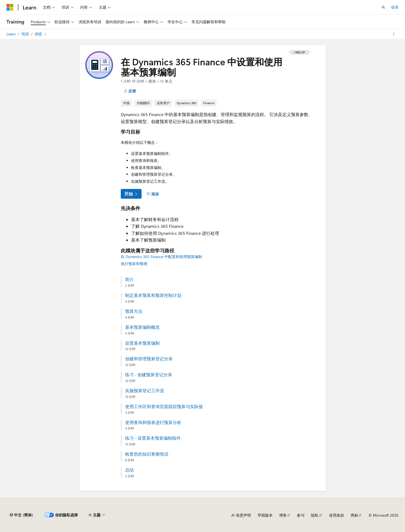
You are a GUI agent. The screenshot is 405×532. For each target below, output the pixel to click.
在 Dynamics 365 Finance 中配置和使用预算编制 (161, 257)
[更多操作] (394, 34)
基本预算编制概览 (142, 327)
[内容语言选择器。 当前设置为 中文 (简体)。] (21, 515)
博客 (283, 515)
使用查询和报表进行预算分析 (153, 422)
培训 (26, 34)
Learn (12, 34)
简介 (129, 279)
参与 (301, 515)
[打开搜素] (383, 7)
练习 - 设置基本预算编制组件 (153, 438)
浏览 (39, 34)
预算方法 (134, 311)
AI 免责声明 (241, 515)
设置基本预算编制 (142, 343)
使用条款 (337, 515)
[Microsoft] (10, 7)
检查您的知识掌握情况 (147, 454)
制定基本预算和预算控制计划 (153, 295)
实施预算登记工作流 (145, 391)
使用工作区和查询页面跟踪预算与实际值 (164, 406)
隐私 (315, 515)
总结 (129, 470)
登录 (395, 7)
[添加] (153, 194)
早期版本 (265, 515)
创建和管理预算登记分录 (149, 359)
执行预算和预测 (134, 264)
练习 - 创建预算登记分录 (149, 375)
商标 (354, 515)
